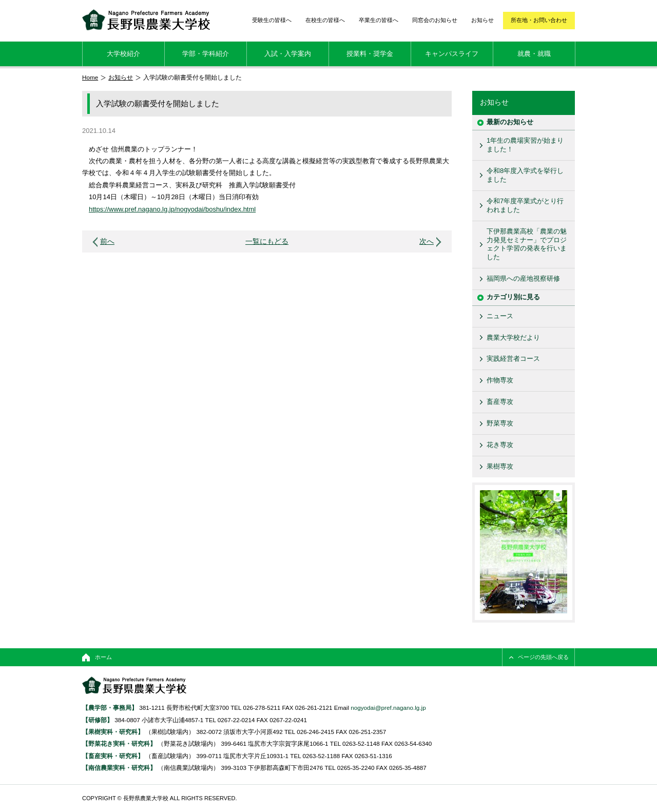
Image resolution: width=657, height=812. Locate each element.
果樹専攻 (500, 466)
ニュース (500, 316)
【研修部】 (98, 720)
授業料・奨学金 (370, 54)
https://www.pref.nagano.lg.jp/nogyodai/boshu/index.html (172, 209)
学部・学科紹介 (206, 54)
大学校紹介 (123, 54)
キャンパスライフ (452, 54)
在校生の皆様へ (325, 20)
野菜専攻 (500, 423)
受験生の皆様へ (272, 20)
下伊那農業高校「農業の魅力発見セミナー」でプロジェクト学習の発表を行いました (527, 244)
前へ (107, 241)
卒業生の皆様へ (379, 20)
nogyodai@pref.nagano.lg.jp (388, 708)
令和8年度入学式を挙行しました (525, 175)
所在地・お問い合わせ (539, 20)
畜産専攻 (500, 402)
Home (90, 77)
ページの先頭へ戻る (543, 657)
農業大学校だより (513, 337)
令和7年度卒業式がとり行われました (525, 205)
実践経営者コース (513, 359)
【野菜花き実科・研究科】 (120, 743)
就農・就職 (534, 54)
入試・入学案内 (288, 54)
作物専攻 (500, 380)
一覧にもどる (267, 241)
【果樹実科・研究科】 (113, 732)
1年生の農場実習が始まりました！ (525, 145)
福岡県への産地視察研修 (523, 278)
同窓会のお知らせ (435, 20)
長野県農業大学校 (146, 20)
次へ (427, 241)
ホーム (103, 657)
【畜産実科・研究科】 (113, 756)
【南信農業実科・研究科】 (119, 768)
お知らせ (482, 20)
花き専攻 (500, 445)
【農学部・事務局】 (110, 708)
